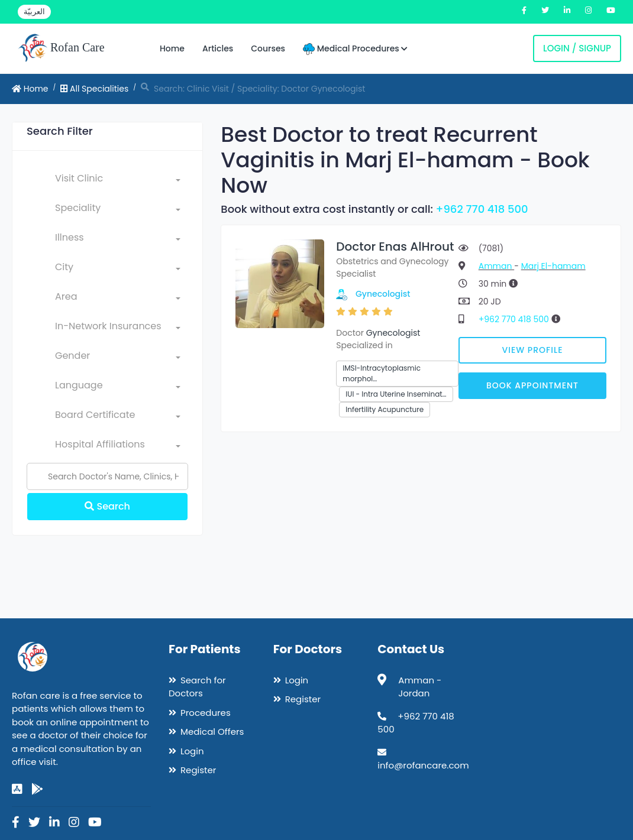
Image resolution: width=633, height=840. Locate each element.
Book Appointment (532, 385)
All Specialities (94, 89)
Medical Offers (212, 732)
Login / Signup (577, 48)
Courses (268, 48)
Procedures (206, 713)
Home (172, 48)
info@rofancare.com (423, 765)
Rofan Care (61, 48)
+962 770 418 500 (482, 209)
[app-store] (17, 789)
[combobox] (118, 181)
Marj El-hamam (553, 266)
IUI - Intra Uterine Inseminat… (396, 394)
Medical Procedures (355, 49)
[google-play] (37, 789)
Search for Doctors (197, 687)
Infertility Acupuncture (385, 409)
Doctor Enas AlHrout (395, 247)
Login (192, 751)
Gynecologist (383, 294)
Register (198, 770)
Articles (218, 48)
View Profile (532, 350)
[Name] (107, 476)
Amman (496, 266)
